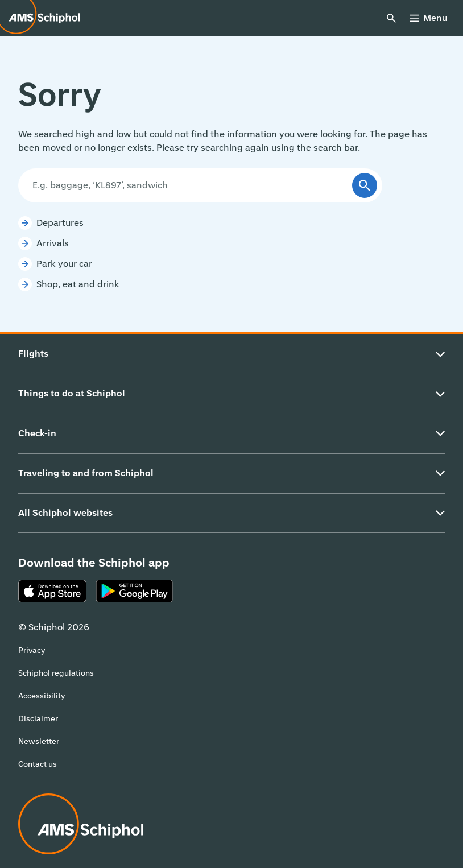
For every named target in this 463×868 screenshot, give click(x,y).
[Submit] (365, 185)
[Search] (189, 185)
